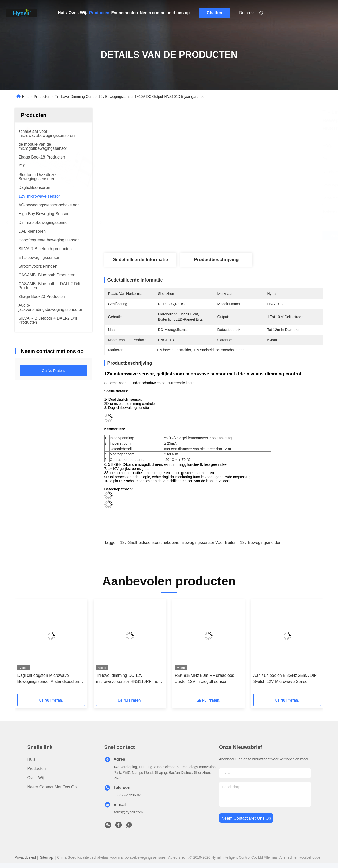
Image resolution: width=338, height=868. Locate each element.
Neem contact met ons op (165, 13)
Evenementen (125, 13)
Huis (62, 13)
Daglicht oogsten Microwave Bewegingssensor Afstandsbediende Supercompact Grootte (51, 679)
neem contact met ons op (246, 818)
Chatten (215, 13)
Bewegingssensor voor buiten (209, 543)
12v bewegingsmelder (260, 543)
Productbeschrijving (216, 260)
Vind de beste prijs (242, 236)
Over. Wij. (78, 13)
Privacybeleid (25, 857)
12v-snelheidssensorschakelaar (149, 543)
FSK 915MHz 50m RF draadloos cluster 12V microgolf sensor (204, 678)
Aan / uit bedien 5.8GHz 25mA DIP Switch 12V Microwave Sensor (285, 678)
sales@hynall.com (128, 812)
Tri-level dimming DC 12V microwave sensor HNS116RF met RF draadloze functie (128, 679)
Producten (99, 13)
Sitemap (46, 857)
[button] (30, 648)
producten (37, 769)
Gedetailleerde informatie (140, 260)
